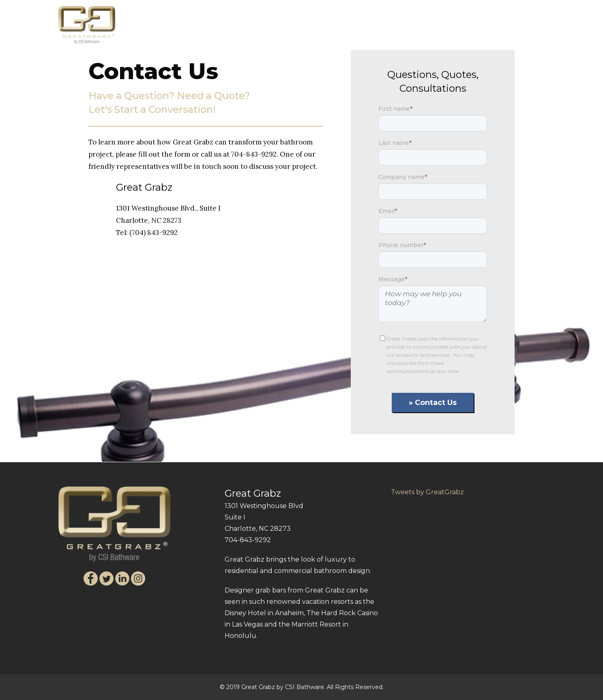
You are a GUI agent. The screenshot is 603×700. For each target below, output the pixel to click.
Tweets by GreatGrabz (427, 492)
